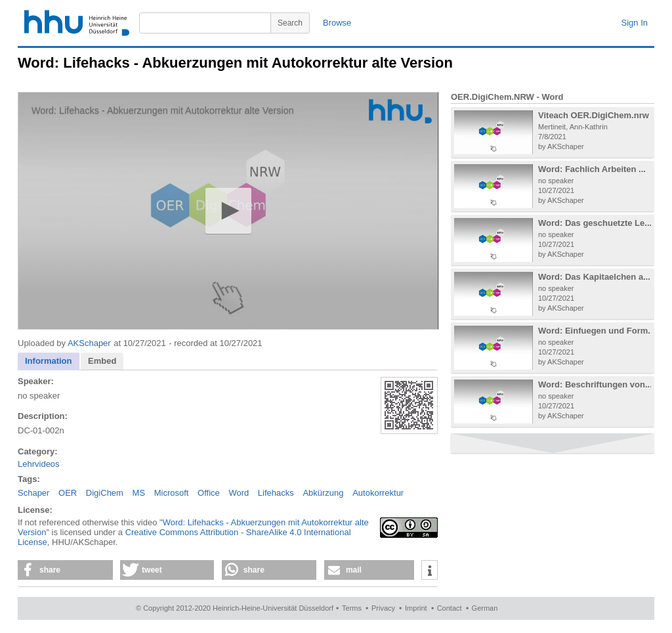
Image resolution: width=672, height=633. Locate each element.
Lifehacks (276, 493)
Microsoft (172, 493)
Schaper (33, 493)
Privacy (383, 608)
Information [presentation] (49, 361)
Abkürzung (323, 493)
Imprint (416, 608)
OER (68, 493)
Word (239, 493)
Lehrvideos (39, 464)
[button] (228, 210)
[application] (228, 211)
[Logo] (400, 111)
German (485, 608)
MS (139, 493)
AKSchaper (89, 343)
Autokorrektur (378, 493)
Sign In (635, 23)
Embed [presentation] (102, 361)
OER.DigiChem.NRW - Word (507, 97)
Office (209, 493)
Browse (337, 23)
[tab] (49, 361)
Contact (450, 608)
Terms (352, 608)
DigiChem (105, 493)
